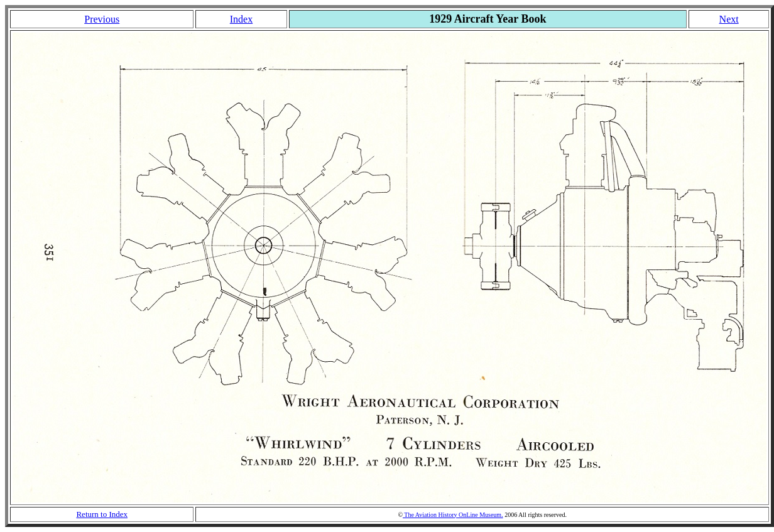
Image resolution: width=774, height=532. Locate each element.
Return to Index (102, 514)
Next (729, 19)
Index (241, 19)
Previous (102, 19)
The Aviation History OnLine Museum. (453, 515)
